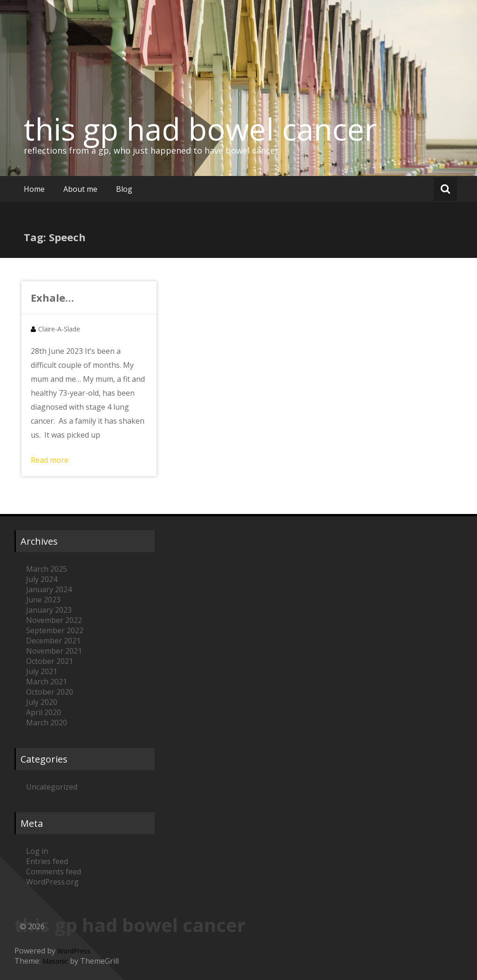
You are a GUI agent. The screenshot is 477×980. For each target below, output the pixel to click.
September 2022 (55, 630)
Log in (37, 851)
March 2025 (47, 569)
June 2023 (43, 600)
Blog (124, 189)
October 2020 (50, 692)
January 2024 (49, 589)
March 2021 (47, 682)
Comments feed (54, 872)
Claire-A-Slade (59, 329)
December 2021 (53, 641)
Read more (50, 460)
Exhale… (52, 297)
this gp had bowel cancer (200, 129)
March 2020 (47, 723)
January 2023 (49, 610)
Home (34, 189)
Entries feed (47, 861)
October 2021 (50, 661)
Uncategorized (52, 787)
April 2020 (44, 712)
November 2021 (54, 651)
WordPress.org (52, 882)
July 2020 (42, 702)
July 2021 (42, 671)
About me (80, 189)
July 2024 (42, 579)
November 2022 (54, 620)
